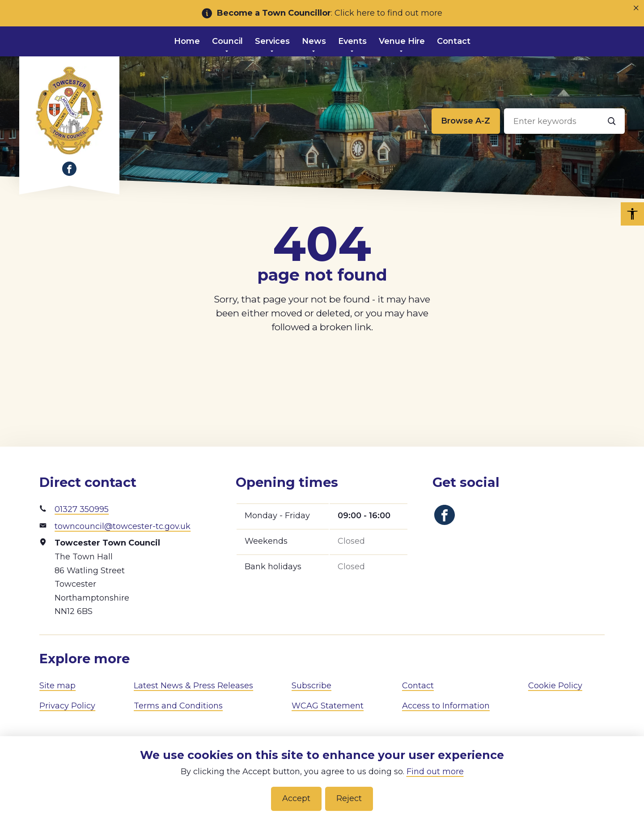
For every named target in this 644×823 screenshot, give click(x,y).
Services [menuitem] (272, 41)
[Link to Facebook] (69, 169)
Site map (57, 686)
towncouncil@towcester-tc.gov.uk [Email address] (123, 526)
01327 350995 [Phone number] (82, 509)
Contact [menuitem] (454, 41)
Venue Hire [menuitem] (402, 41)
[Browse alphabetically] (466, 121)
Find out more (435, 772)
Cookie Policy (555, 686)
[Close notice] (636, 8)
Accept (296, 798)
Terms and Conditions (178, 706)
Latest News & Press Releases (193, 686)
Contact (418, 686)
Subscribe (311, 686)
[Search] (612, 121)
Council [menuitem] (227, 41)
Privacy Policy (67, 706)
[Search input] (564, 121)
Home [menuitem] (187, 41)
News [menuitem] (314, 41)
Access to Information (446, 706)
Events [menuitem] (352, 41)
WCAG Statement (328, 706)
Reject (349, 798)
